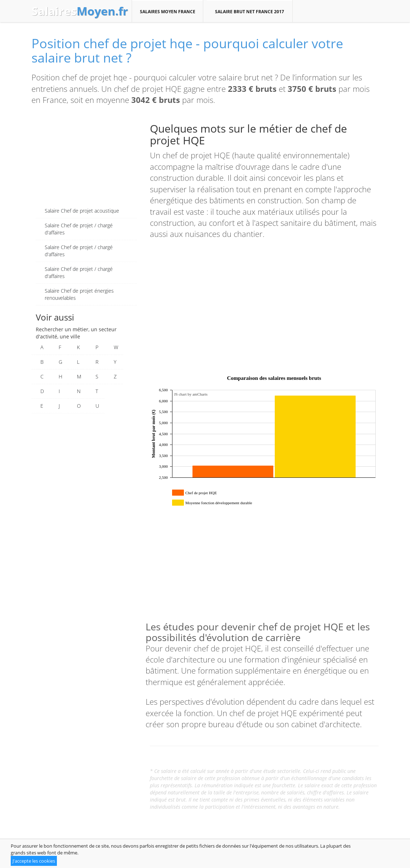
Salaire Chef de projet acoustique (82, 211)
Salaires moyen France (167, 11)
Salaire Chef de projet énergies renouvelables (79, 294)
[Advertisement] (86, 159)
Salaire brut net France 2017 (250, 11)
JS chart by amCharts (191, 394)
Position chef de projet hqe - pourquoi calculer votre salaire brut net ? (187, 51)
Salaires (80, 11)
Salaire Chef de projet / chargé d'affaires (79, 229)
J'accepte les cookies (34, 861)
